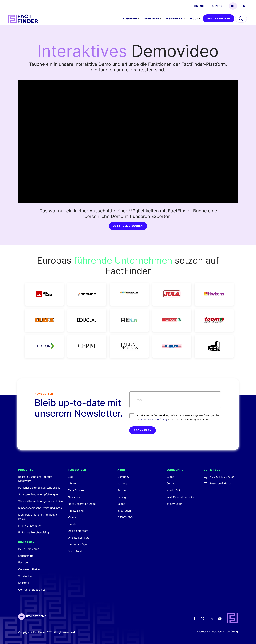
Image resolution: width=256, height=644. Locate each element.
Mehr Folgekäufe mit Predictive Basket (38, 517)
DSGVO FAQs (125, 517)
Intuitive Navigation (30, 526)
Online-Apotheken (29, 569)
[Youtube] (222, 618)
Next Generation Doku (82, 504)
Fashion (23, 562)
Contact (171, 483)
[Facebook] (197, 618)
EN (243, 6)
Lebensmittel (26, 556)
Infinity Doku (76, 511)
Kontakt (199, 6)
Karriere (122, 483)
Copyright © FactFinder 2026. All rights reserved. (47, 632)
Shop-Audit (75, 551)
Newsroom (75, 497)
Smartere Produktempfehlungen (38, 494)
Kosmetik (24, 583)
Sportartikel (26, 576)
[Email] (175, 400)
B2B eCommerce (29, 549)
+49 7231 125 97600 (219, 477)
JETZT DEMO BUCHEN (128, 226)
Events (72, 524)
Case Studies (76, 490)
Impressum (204, 632)
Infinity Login (174, 504)
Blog (71, 477)
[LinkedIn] (213, 618)
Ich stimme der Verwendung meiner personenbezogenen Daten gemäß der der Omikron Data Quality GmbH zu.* (174, 417)
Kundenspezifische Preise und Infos (40, 508)
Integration (124, 511)
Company (123, 477)
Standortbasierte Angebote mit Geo (41, 501)
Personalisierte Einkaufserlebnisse (39, 488)
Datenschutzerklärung (154, 419)
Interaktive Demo (79, 544)
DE (233, 6)
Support (218, 6)
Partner (122, 490)
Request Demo (32, 616)
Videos (72, 517)
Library (72, 483)
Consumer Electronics (32, 590)
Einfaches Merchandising (34, 532)
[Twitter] (205, 618)
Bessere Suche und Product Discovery (35, 479)
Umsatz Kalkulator (79, 538)
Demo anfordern (219, 18)
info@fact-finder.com (219, 483)
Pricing (122, 497)
